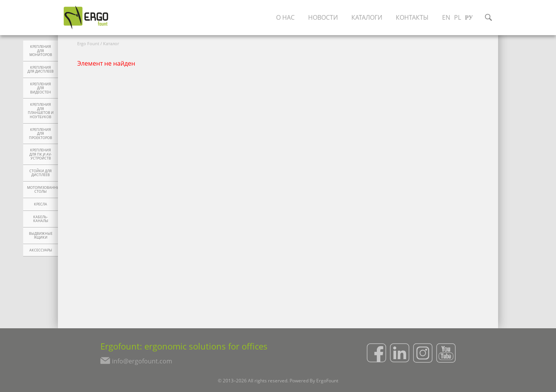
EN (446, 17)
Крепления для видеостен (41, 88)
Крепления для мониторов (41, 51)
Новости (323, 17)
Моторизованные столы (42, 190)
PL (458, 17)
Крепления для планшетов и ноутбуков (41, 111)
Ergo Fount (88, 43)
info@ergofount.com (142, 361)
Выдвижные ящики (41, 236)
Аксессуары (41, 250)
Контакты (412, 17)
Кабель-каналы (41, 219)
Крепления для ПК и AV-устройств (41, 154)
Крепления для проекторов (41, 134)
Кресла (41, 204)
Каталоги (367, 17)
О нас (285, 17)
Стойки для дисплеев (41, 173)
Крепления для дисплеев (41, 70)
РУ (469, 18)
